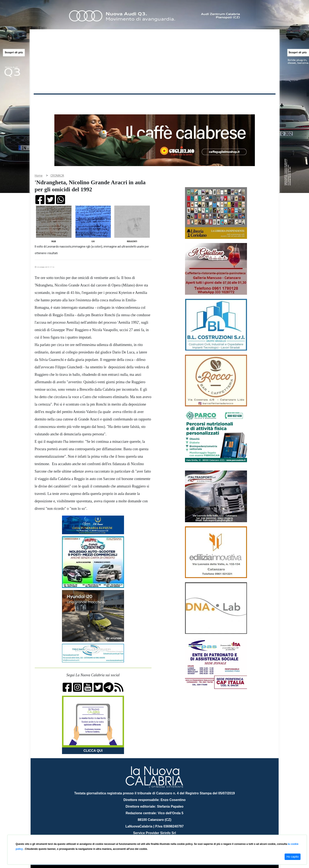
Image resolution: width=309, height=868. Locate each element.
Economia (140, 101)
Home (44, 100)
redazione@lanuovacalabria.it (164, 833)
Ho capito (293, 857)
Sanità (107, 101)
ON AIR (259, 102)
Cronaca (77, 101)
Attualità (122, 101)
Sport (155, 101)
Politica (93, 101)
